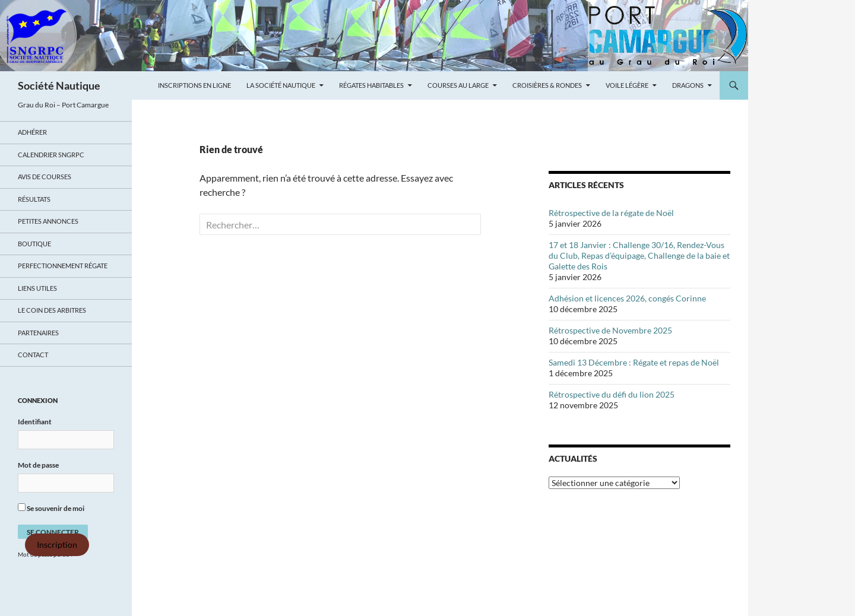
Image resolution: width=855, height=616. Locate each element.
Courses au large (458, 85)
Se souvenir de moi (51, 508)
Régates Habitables (371, 85)
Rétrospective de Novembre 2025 (610, 330)
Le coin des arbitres (52, 310)
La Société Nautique (281, 85)
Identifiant (35, 422)
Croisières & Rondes (547, 85)
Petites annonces (48, 221)
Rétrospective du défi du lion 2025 (612, 394)
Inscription (57, 545)
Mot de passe (38, 465)
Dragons (688, 85)
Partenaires (38, 333)
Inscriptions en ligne (194, 85)
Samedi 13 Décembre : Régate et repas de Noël (634, 362)
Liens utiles (37, 288)
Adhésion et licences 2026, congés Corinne (627, 298)
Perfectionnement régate (63, 266)
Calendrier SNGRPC (51, 155)
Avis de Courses (45, 177)
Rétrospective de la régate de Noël (611, 213)
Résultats (34, 199)
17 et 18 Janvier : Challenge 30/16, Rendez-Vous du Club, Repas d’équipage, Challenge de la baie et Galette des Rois (639, 255)
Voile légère (627, 85)
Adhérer (32, 132)
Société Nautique (59, 85)
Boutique (34, 244)
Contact (33, 355)
